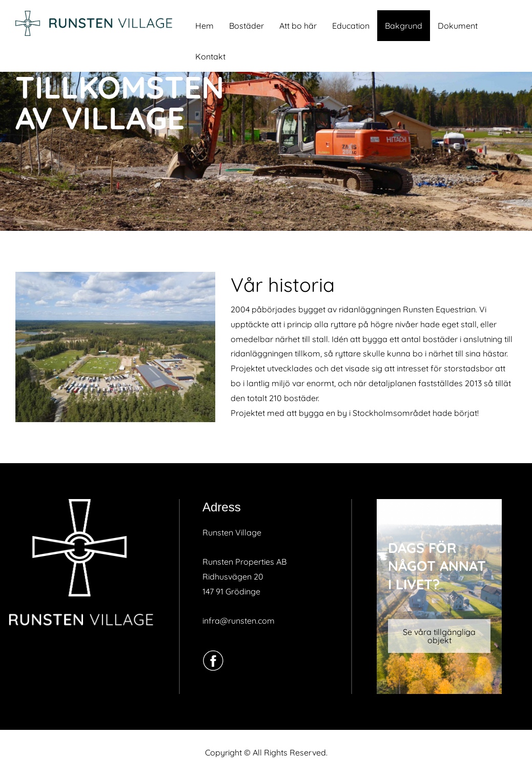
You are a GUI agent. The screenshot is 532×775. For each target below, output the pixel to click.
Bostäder (247, 26)
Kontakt (210, 56)
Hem (204, 26)
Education (351, 26)
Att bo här (298, 26)
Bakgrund (404, 26)
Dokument (458, 26)
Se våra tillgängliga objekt (439, 636)
